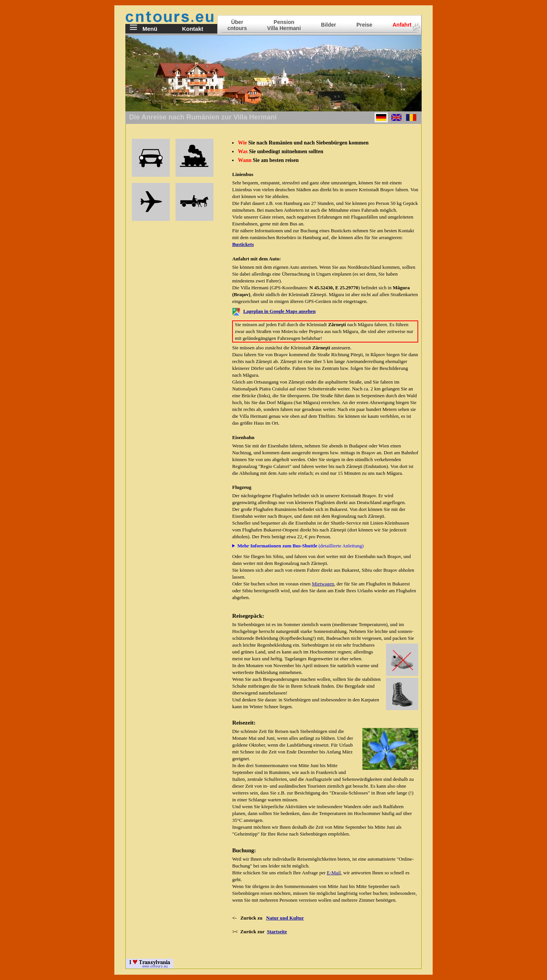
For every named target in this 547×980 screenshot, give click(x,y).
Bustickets (243, 244)
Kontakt (193, 29)
